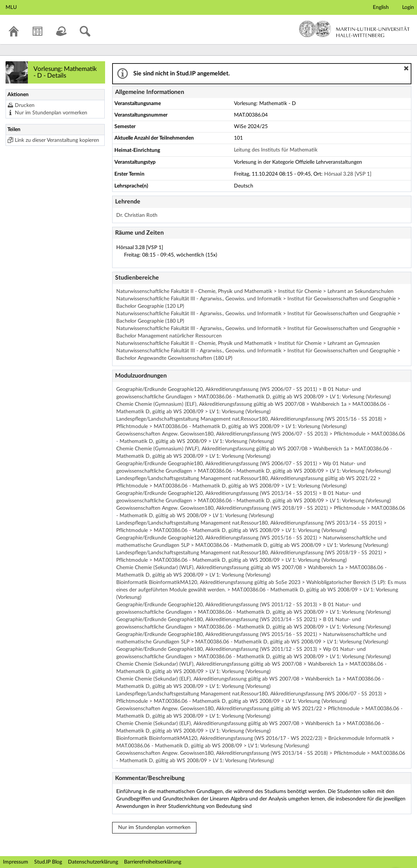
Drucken (25, 105)
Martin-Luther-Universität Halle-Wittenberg (354, 29)
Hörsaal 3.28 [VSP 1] (348, 174)
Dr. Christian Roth (137, 215)
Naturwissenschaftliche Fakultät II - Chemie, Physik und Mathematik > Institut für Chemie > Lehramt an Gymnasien (248, 343)
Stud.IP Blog (48, 862)
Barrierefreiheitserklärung (153, 862)
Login (408, 7)
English (381, 7)
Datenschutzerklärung (93, 862)
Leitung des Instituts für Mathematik (276, 150)
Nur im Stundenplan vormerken (51, 113)
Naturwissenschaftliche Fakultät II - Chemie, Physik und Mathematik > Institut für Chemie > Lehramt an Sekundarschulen (255, 291)
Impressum (16, 862)
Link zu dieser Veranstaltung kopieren (57, 140)
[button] (406, 68)
